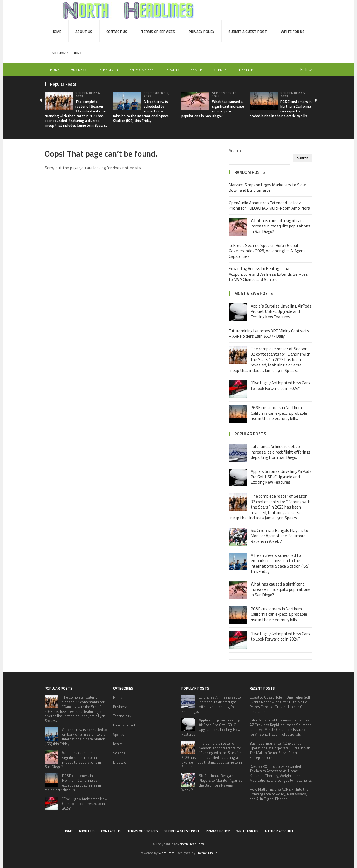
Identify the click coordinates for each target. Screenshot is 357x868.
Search (235, 151)
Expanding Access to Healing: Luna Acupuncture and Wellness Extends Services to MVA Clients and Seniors (268, 274)
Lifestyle (245, 70)
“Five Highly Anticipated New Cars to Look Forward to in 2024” (280, 386)
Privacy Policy (202, 32)
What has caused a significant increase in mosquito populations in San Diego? (213, 109)
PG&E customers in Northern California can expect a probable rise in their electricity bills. (281, 109)
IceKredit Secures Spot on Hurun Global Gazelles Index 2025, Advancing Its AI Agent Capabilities (267, 251)
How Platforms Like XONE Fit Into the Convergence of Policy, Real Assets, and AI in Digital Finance (279, 794)
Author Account (67, 53)
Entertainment (143, 70)
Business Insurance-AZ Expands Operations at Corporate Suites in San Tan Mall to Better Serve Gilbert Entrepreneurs (280, 750)
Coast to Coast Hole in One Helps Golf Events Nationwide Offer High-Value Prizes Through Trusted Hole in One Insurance (280, 704)
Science (220, 70)
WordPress (166, 853)
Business (79, 70)
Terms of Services (158, 32)
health (196, 70)
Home (56, 32)
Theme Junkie (207, 853)
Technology (108, 70)
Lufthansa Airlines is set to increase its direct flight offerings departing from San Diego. (281, 452)
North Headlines (192, 844)
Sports (173, 70)
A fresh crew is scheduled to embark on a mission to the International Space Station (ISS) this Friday (280, 564)
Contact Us (117, 32)
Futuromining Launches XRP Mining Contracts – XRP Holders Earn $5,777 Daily (269, 334)
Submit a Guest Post (248, 32)
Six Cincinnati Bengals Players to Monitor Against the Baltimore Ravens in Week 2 (279, 536)
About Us (84, 32)
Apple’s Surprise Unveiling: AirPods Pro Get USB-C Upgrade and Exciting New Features (281, 311)
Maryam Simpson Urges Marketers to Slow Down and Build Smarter (267, 188)
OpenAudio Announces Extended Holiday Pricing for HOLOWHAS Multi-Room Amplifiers (269, 206)
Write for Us (293, 32)
